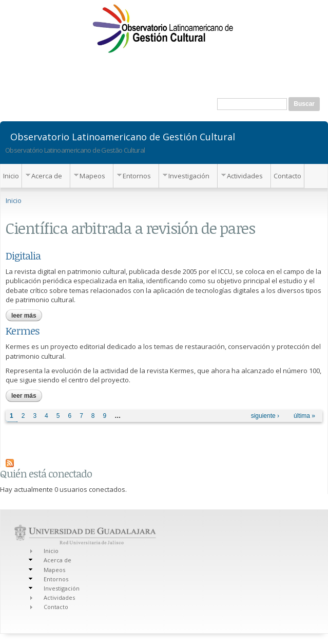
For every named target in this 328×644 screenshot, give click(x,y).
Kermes (23, 330)
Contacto (287, 176)
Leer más (27, 316)
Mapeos (92, 176)
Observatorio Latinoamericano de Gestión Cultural (123, 136)
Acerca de (47, 176)
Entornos (137, 176)
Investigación (189, 176)
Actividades (245, 176)
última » (304, 416)
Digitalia (23, 255)
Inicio (11, 176)
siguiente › (265, 416)
